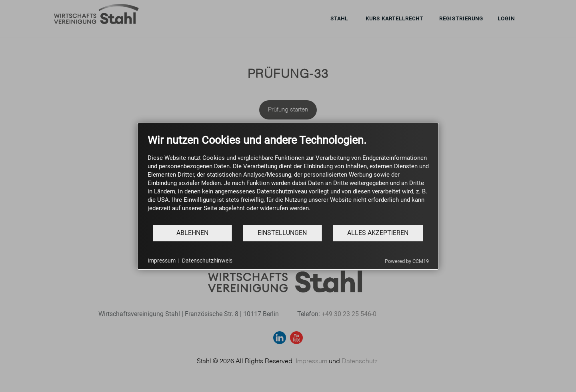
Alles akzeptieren (378, 233)
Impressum (162, 261)
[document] (288, 179)
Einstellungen (282, 233)
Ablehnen (192, 233)
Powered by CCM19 (407, 261)
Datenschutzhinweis (207, 261)
